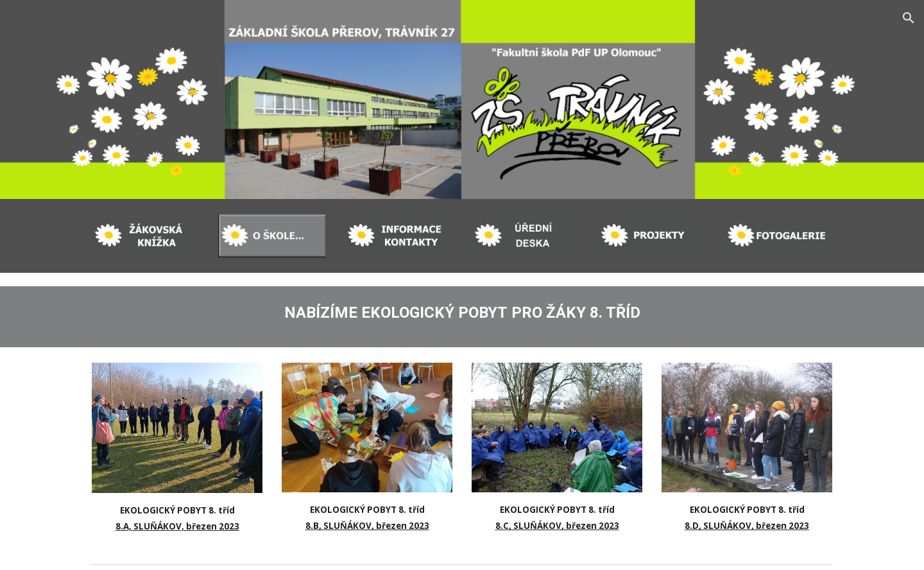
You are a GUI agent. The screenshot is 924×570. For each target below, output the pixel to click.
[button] (909, 18)
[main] (462, 310)
